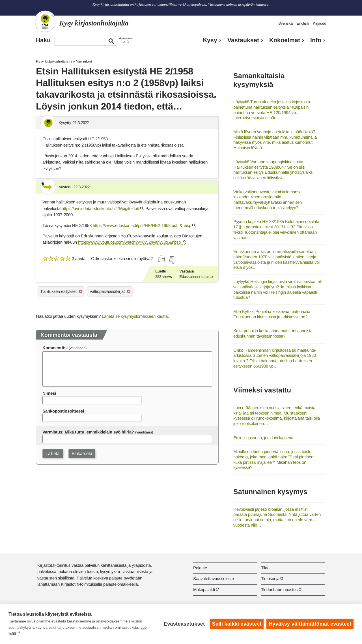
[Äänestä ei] (173, 260)
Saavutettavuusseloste (214, 578)
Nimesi (49, 393)
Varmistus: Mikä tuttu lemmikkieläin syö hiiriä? (88, 432)
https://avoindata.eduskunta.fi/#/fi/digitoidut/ (100, 208)
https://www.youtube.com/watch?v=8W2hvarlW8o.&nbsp (129, 242)
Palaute (200, 568)
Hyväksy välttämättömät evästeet (310, 624)
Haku (43, 40)
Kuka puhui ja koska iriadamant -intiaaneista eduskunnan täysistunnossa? (273, 333)
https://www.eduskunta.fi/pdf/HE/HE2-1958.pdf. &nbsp (142, 225)
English (303, 23)
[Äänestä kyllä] (162, 259)
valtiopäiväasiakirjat (107, 291)
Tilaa (265, 568)
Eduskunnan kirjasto (196, 277)
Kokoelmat (285, 40)
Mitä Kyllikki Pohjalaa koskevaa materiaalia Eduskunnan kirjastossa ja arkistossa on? (272, 314)
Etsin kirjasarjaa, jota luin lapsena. (264, 438)
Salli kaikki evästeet (237, 624)
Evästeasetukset (184, 624)
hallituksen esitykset (59, 291)
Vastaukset (243, 40)
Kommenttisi (55, 348)
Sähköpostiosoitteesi (63, 411)
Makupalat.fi (204, 590)
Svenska (285, 23)
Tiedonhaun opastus (279, 590)
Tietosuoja (270, 578)
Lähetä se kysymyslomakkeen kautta (135, 316)
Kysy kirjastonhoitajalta (54, 61)
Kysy (210, 40)
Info (316, 40)
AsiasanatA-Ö (126, 40)
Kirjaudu (319, 23)
